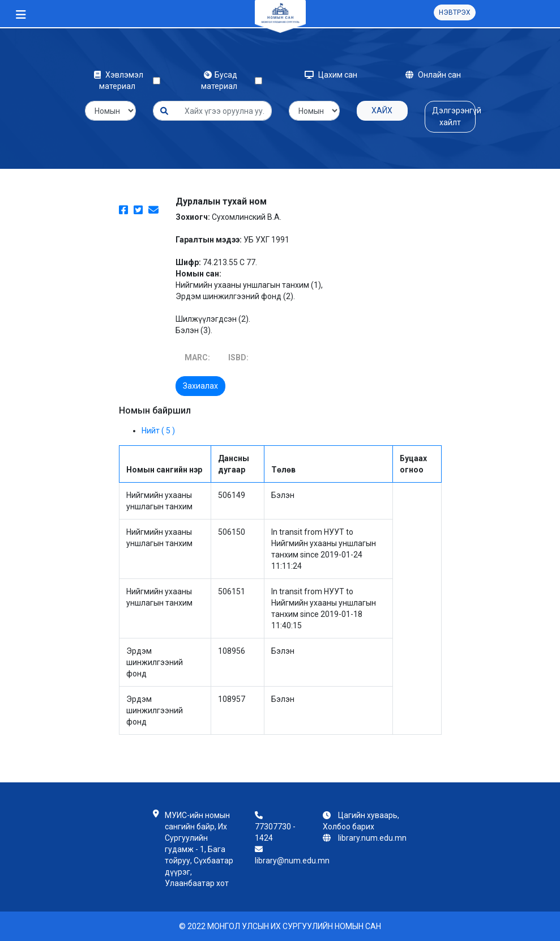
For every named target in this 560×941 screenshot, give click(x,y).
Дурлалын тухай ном (221, 201)
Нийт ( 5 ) (158, 431)
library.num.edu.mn (372, 838)
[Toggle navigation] (21, 15)
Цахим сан (331, 75)
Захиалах (200, 386)
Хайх (382, 110)
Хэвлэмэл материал (119, 80)
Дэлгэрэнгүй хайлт (454, 116)
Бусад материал (221, 80)
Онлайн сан (433, 75)
